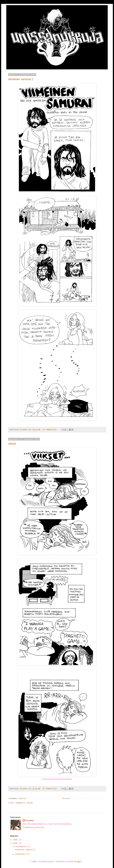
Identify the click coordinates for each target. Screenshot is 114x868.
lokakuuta (20, 854)
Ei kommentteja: (51, 430)
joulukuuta (21, 847)
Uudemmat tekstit (17, 798)
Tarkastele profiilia (33, 827)
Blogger (78, 862)
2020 (16, 840)
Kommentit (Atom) (24, 803)
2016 (16, 843)
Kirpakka (29, 821)
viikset (12, 444)
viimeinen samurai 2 (21, 79)
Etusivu (66, 798)
